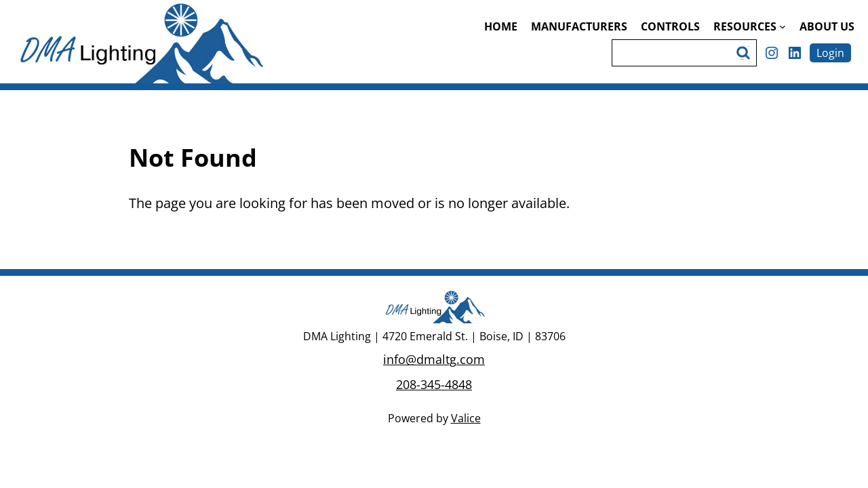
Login (830, 53)
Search (745, 53)
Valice (466, 418)
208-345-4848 (434, 384)
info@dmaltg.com (434, 359)
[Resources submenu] (783, 26)
